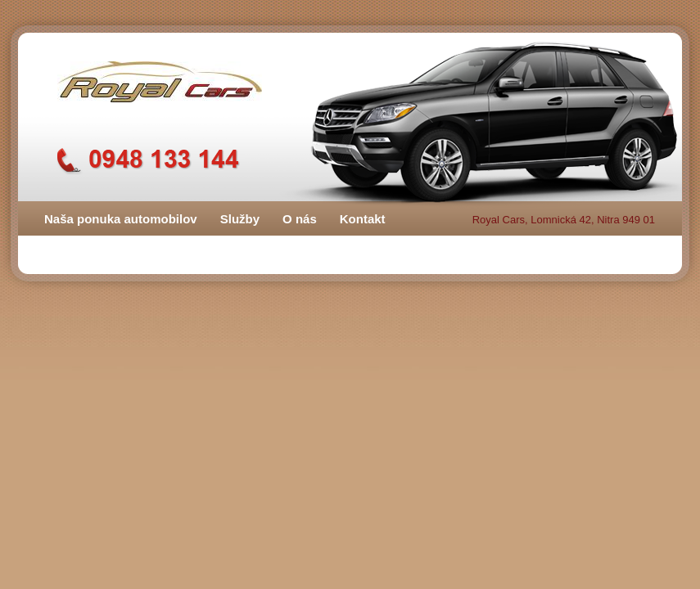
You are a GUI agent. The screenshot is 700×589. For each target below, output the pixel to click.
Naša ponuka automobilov (121, 219)
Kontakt (363, 219)
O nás (300, 219)
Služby (240, 219)
